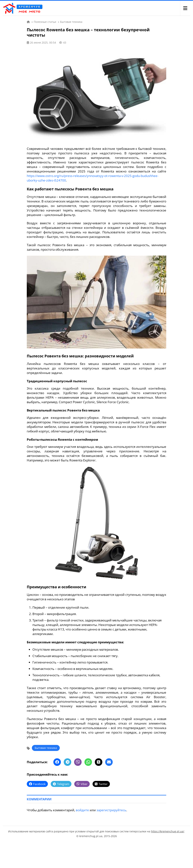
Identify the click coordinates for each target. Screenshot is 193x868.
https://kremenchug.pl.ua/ (168, 831)
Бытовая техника (46, 748)
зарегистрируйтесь (111, 810)
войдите (82, 810)
